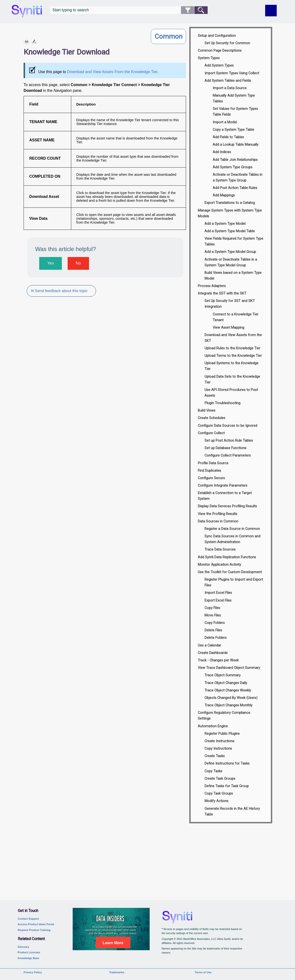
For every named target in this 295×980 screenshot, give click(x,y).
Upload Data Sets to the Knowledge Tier (232, 380)
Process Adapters (212, 286)
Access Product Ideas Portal (36, 924)
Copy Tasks (213, 771)
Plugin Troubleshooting (222, 403)
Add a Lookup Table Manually (236, 145)
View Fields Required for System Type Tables (234, 242)
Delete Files (213, 630)
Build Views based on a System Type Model (233, 276)
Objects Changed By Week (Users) (231, 698)
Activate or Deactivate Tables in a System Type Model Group (231, 262)
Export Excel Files (218, 600)
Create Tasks (215, 756)
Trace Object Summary (223, 675)
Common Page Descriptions (220, 51)
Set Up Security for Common (227, 43)
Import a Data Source (230, 88)
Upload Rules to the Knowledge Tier (232, 348)
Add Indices (222, 152)
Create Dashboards (213, 653)
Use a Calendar (209, 645)
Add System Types (219, 66)
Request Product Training (34, 930)
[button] (188, 10)
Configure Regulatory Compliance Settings (224, 716)
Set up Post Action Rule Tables (229, 441)
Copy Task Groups (219, 794)
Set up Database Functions (225, 448)
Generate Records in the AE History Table (232, 812)
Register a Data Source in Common (232, 529)
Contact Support (28, 919)
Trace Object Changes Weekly (228, 690)
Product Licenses (29, 952)
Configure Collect (211, 433)
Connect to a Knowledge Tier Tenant (236, 317)
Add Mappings (224, 195)
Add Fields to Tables (228, 137)
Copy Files (212, 608)
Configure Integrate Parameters (223, 486)
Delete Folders (216, 638)
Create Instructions (219, 741)
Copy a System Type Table (233, 130)
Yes (50, 263)
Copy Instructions (218, 749)
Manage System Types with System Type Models (230, 213)
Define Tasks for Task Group (227, 786)
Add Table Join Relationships (235, 160)
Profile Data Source (213, 463)
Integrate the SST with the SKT (222, 293)
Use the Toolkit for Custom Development (230, 572)
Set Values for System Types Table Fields (235, 112)
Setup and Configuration (217, 36)
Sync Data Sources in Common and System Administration (232, 539)
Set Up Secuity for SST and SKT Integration (230, 304)
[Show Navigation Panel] (271, 11)
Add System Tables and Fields (228, 81)
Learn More (113, 943)
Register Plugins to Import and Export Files (234, 582)
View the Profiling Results (218, 514)
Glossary (24, 947)
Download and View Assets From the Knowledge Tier (112, 72)
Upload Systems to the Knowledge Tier (231, 366)
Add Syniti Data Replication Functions (227, 557)
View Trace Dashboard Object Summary (229, 668)
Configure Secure (211, 478)
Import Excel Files (218, 593)
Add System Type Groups (233, 167)
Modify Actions (216, 801)
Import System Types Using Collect (232, 73)
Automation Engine (213, 726)
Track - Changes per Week (218, 660)
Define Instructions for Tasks (227, 763)
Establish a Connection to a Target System (225, 496)
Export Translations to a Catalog (230, 203)
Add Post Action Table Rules (235, 188)
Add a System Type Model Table (230, 231)
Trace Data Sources (220, 550)
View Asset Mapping (228, 328)
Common (168, 36)
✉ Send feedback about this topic (60, 291)
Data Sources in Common (218, 521)
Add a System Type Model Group (230, 252)
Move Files (213, 615)
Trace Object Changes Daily (226, 683)
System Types (209, 58)
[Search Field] (129, 10)
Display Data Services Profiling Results (227, 506)
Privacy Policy (33, 972)
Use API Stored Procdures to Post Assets (231, 393)
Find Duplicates (209, 471)
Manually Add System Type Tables (234, 98)
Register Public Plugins (222, 734)
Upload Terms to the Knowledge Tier (233, 356)
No (78, 263)
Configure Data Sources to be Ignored (228, 426)
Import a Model (225, 122)
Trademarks (117, 972)
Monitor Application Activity (219, 565)
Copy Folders (215, 623)
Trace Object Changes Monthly (228, 705)
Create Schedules (212, 418)
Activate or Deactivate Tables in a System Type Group (237, 178)
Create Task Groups (220, 779)
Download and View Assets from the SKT (233, 338)
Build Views (207, 411)
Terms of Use (203, 972)
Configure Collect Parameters (228, 455)
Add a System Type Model (225, 224)
